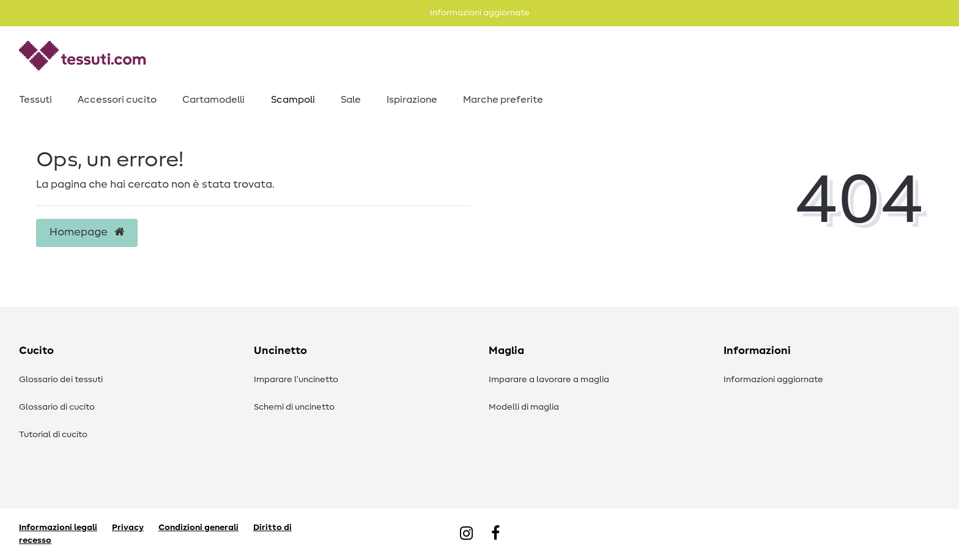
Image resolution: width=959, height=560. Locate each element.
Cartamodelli (213, 100)
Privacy (128, 528)
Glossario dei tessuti (61, 380)
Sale (351, 100)
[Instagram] (466, 534)
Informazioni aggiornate (773, 380)
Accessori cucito (117, 100)
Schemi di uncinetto (294, 407)
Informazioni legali (58, 528)
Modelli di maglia (524, 407)
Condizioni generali (198, 528)
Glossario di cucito (57, 407)
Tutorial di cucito (53, 435)
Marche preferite (503, 100)
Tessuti (35, 100)
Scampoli (293, 100)
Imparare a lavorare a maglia (549, 380)
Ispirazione (412, 100)
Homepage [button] (87, 232)
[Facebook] (495, 534)
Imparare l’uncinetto (296, 380)
